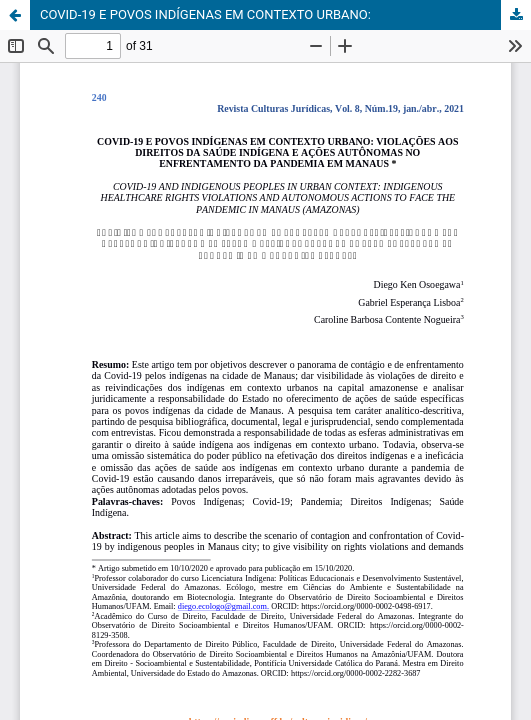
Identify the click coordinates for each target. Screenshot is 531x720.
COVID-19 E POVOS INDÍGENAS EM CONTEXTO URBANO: (205, 14)
